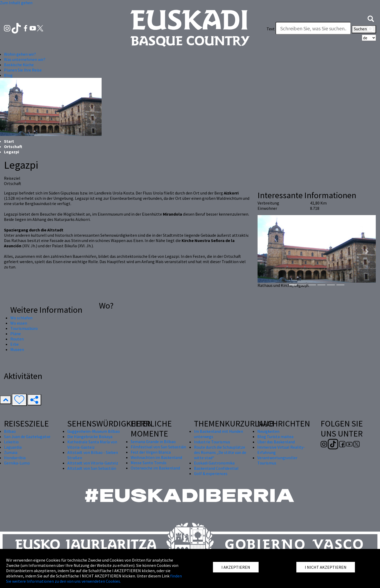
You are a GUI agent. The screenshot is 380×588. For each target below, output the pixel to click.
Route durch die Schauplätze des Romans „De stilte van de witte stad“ (220, 452)
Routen (17, 339)
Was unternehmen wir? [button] (25, 59)
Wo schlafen (21, 318)
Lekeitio (11, 442)
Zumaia (11, 452)
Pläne (16, 334)
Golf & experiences (211, 473)
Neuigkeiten (268, 431)
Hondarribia (15, 458)
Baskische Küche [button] (19, 65)
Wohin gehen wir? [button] (20, 54)
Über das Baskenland (276, 442)
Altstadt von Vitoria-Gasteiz (93, 463)
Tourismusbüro (24, 328)
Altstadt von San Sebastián (92, 468)
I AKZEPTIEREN (236, 567)
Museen (17, 349)
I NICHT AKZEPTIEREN (326, 567)
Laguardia (13, 447)
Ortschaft (13, 146)
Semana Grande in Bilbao (153, 442)
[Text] (313, 28)
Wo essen (19, 323)
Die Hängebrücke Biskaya (90, 437)
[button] (371, 18)
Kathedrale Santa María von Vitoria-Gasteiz (92, 444)
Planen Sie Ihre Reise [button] (23, 70)
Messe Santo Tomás (149, 463)
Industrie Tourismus (212, 442)
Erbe (15, 344)
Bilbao (10, 431)
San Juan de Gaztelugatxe (27, 437)
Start (9, 141)
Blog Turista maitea (275, 437)
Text (271, 29)
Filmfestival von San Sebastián (158, 447)
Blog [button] (8, 75)
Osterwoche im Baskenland (155, 468)
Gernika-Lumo (17, 463)
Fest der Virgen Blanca (151, 452)
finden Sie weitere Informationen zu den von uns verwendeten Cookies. (94, 578)
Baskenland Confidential (216, 468)
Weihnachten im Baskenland (156, 457)
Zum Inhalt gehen (16, 3)
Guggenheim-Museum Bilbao (94, 431)
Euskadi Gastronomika (214, 463)
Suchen (364, 29)
